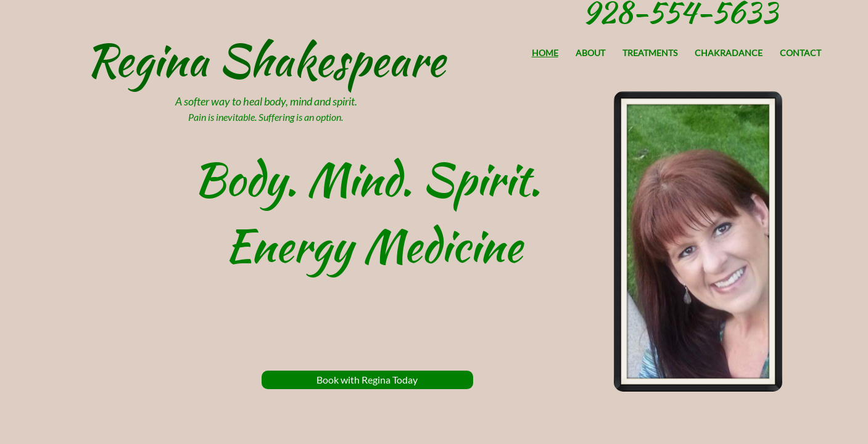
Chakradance (729, 53)
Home (545, 53)
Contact (800, 53)
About (590, 53)
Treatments (650, 53)
